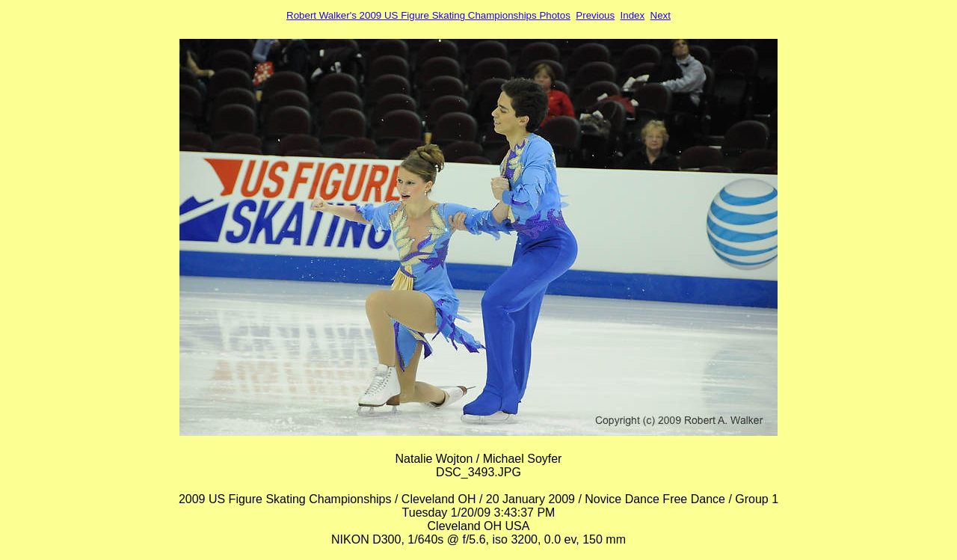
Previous (595, 15)
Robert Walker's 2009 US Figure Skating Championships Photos (428, 15)
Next (661, 15)
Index (633, 15)
